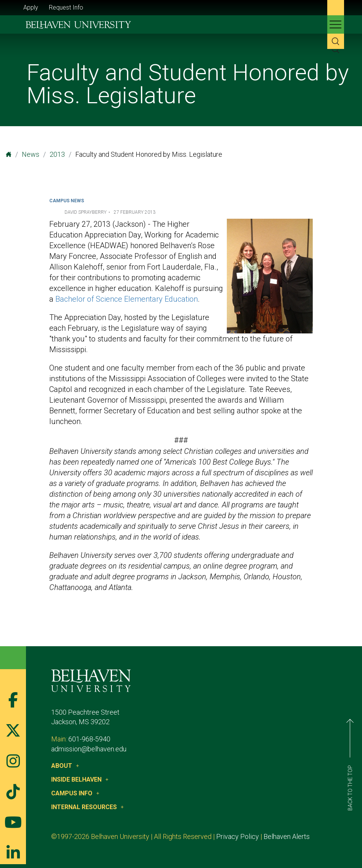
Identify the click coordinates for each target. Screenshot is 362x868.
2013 (57, 154)
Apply (31, 7)
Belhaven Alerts (287, 836)
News (31, 154)
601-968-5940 (89, 739)
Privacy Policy (238, 836)
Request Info (66, 7)
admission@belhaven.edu (89, 749)
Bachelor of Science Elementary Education (127, 299)
